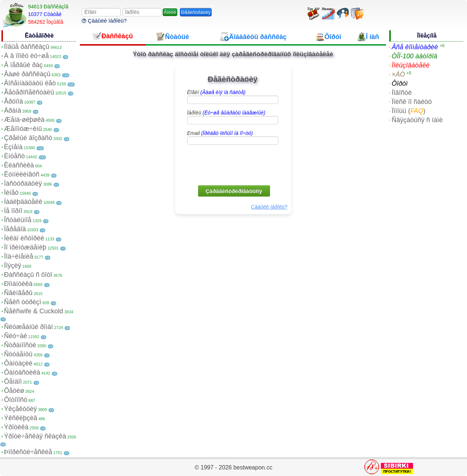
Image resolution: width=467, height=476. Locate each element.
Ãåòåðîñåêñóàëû (29, 92)
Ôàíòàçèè (18, 363)
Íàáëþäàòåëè (23, 202)
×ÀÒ (398, 74)
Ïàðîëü (226, 113)
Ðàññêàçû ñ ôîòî (28, 275)
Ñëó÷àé (16, 336)
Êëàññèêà (19, 165)
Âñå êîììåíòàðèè (415, 47)
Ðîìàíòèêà (18, 284)
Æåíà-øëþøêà (24, 120)
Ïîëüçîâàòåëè (410, 65)
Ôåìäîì (13, 382)
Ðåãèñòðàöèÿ (196, 12)
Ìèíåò (11, 193)
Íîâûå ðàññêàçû (27, 47)
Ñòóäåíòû (18, 354)
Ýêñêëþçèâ (21, 418)
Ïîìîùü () (408, 111)
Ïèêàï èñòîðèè (24, 238)
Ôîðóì (400, 84)
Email (220, 133)
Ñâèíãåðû (18, 293)
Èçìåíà (13, 147)
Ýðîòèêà (16, 427)
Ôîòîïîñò (16, 400)
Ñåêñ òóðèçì (23, 302)
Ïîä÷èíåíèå (19, 256)
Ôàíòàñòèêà (22, 372)
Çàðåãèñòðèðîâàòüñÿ (234, 191)
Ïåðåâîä (15, 229)
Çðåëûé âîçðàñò (28, 138)
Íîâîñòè (402, 93)
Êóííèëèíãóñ (22, 174)
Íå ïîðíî (13, 211)
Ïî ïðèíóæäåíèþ (25, 247)
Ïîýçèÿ (13, 266)
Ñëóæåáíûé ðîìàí (28, 327)
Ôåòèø (14, 391)
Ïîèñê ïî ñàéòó (412, 102)
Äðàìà (13, 111)
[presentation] (233, 165)
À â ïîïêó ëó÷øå (26, 56)
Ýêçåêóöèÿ (20, 409)
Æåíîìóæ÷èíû (23, 129)
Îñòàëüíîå (18, 220)
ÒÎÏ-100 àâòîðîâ (414, 56)
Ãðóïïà (13, 101)
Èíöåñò (14, 156)
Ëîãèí (216, 92)
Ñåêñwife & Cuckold (34, 311)
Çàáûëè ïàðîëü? (104, 21)
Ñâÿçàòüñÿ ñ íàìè (417, 120)
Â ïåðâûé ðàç (23, 65)
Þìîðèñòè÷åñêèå (28, 452)
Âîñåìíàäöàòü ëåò (30, 83)
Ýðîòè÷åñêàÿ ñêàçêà (35, 436)
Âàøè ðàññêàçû (27, 74)
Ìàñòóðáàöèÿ (23, 183)
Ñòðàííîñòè (20, 345)
